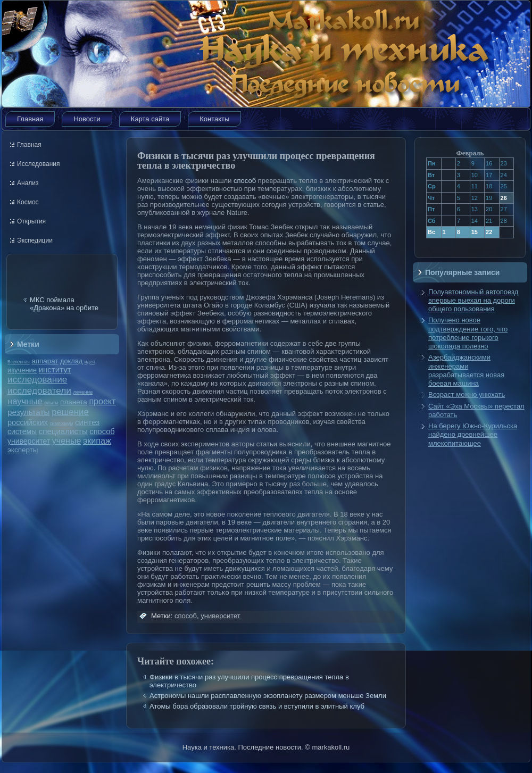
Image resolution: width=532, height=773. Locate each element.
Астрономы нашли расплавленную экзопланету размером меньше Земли (268, 696)
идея (90, 362)
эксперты (23, 450)
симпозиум (61, 423)
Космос (28, 202)
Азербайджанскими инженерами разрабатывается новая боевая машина (466, 370)
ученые (66, 441)
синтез (87, 422)
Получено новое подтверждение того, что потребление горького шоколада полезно (468, 333)
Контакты (214, 119)
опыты (51, 403)
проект (102, 401)
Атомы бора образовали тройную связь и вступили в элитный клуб (257, 706)
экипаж (97, 440)
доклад (71, 361)
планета (74, 402)
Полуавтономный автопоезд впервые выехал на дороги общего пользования (473, 301)
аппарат (45, 361)
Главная (30, 119)
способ (102, 431)
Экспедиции (35, 240)
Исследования (38, 164)
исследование (37, 379)
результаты (29, 412)
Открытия (31, 221)
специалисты (63, 431)
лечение (83, 392)
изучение (22, 370)
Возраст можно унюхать (467, 394)
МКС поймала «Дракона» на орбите (64, 304)
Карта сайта (150, 119)
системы (22, 431)
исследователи (39, 390)
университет (29, 441)
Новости (87, 119)
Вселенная (19, 362)
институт (55, 369)
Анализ (28, 183)
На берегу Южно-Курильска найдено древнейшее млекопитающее (473, 435)
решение (70, 412)
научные (25, 401)
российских (28, 422)
